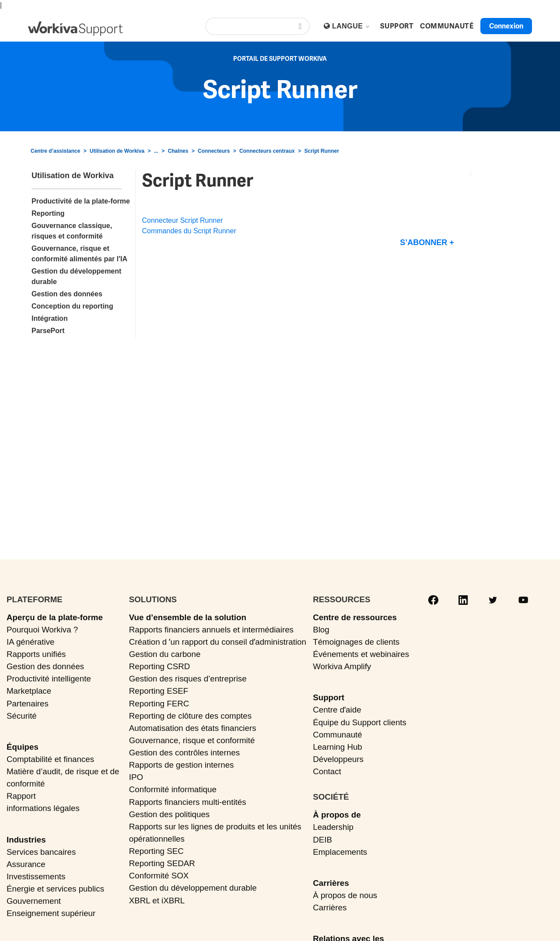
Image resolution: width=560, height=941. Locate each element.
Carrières (331, 883)
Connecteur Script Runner (183, 220)
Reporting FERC (159, 704)
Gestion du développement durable (193, 888)
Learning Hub (338, 747)
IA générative (30, 642)
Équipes (23, 747)
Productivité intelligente (49, 679)
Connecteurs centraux (267, 151)
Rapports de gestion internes (182, 765)
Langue (351, 26)
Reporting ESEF (159, 691)
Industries (26, 840)
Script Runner (321, 151)
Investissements (36, 876)
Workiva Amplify (342, 666)
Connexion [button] (506, 26)
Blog (321, 630)
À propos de (337, 815)
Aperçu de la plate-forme (55, 617)
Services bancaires (41, 852)
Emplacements (340, 852)
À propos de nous (345, 895)
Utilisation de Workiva (117, 151)
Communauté (338, 735)
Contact (327, 771)
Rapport (21, 796)
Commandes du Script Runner (189, 231)
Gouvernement (34, 901)
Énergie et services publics (55, 889)
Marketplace (29, 691)
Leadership (333, 827)
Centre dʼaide (337, 710)
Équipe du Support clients (360, 722)
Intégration (50, 318)
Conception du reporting (72, 306)
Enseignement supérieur (51, 913)
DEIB (322, 840)
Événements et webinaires (361, 654)
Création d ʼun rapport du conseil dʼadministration (218, 642)
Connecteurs (214, 151)
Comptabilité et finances (50, 759)
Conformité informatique (173, 789)
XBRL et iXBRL (157, 901)
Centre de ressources (355, 617)
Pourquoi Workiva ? (42, 630)
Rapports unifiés (36, 654)
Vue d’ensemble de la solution (188, 617)
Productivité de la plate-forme (81, 201)
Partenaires (28, 704)
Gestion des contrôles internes (184, 753)
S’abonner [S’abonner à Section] (423, 242)
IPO (136, 777)
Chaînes (178, 151)
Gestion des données (67, 294)
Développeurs (338, 759)
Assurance (26, 864)
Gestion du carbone (165, 654)
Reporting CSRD (160, 666)
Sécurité (22, 716)
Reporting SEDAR (162, 863)
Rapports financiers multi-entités (188, 802)
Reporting (48, 213)
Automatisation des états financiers (193, 728)
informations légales (43, 808)
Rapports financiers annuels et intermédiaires (211, 630)
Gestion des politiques (170, 814)
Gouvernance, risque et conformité (192, 740)
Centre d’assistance (55, 151)
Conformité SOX (159, 876)
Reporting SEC (156, 851)
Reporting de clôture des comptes (190, 716)
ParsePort (48, 331)
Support (329, 697)
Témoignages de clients (356, 642)
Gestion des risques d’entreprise (188, 679)
